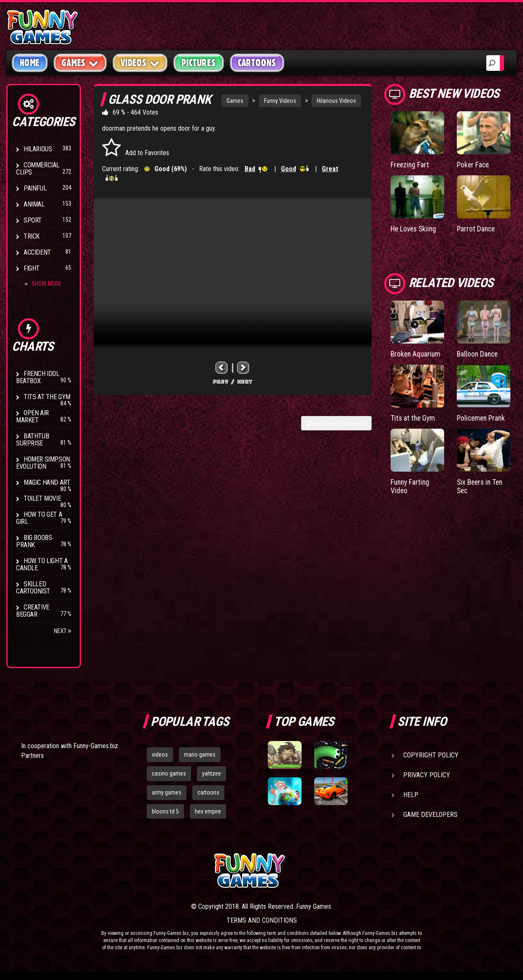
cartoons (208, 792)
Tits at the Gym (47, 397)
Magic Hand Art (47, 482)
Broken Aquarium (417, 353)
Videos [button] (140, 63)
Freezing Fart (410, 165)
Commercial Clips (38, 169)
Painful (35, 188)
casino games (169, 773)
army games (167, 792)
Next (63, 631)
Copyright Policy (431, 755)
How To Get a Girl (39, 518)
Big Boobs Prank (34, 541)
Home (30, 63)
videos (160, 754)
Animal (34, 204)
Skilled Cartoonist (33, 588)
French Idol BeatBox (38, 377)
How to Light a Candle (42, 564)
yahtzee (212, 773)
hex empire (208, 811)
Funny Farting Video (411, 485)
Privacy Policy (427, 775)
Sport (33, 220)
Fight (32, 268)
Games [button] (80, 63)
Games (235, 101)
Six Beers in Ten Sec (481, 485)
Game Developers (430, 815)
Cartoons (257, 63)
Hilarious (38, 149)
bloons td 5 (165, 811)
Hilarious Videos (336, 101)
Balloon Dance (478, 353)
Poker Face (474, 165)
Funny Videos (280, 101)
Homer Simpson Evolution (43, 463)
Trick (32, 236)
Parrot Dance (477, 228)
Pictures (198, 63)
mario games (200, 754)
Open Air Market (32, 416)
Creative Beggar (33, 611)
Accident (37, 252)
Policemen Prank (482, 417)
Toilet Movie (42, 498)
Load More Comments (336, 423)
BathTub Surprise (32, 440)
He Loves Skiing (415, 228)
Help (411, 795)
